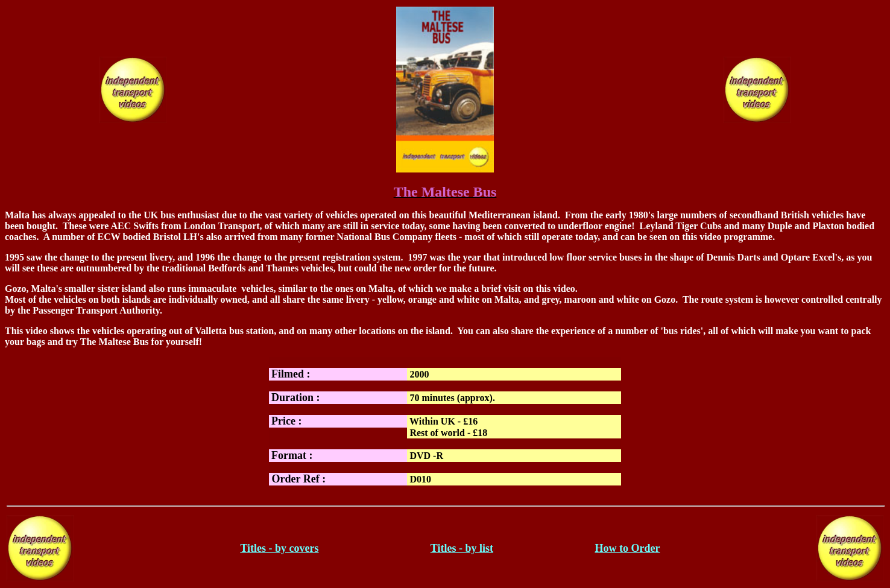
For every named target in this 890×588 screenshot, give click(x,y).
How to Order (627, 548)
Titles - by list (462, 548)
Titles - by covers (279, 548)
